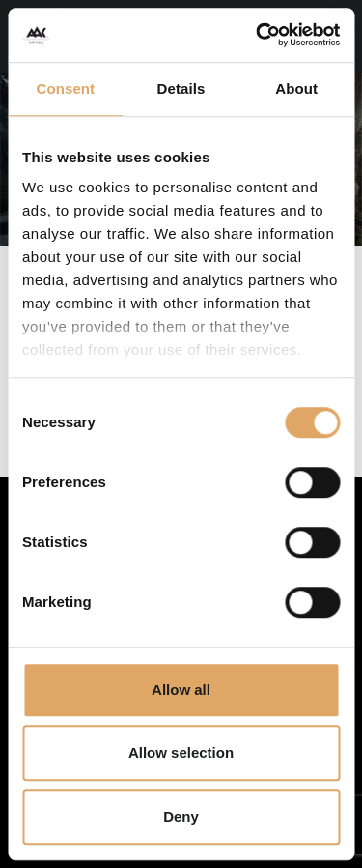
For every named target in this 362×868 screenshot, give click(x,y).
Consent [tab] (65, 88)
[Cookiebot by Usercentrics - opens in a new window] (258, 35)
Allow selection (181, 752)
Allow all (181, 690)
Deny (181, 816)
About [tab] (296, 88)
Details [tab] (181, 88)
